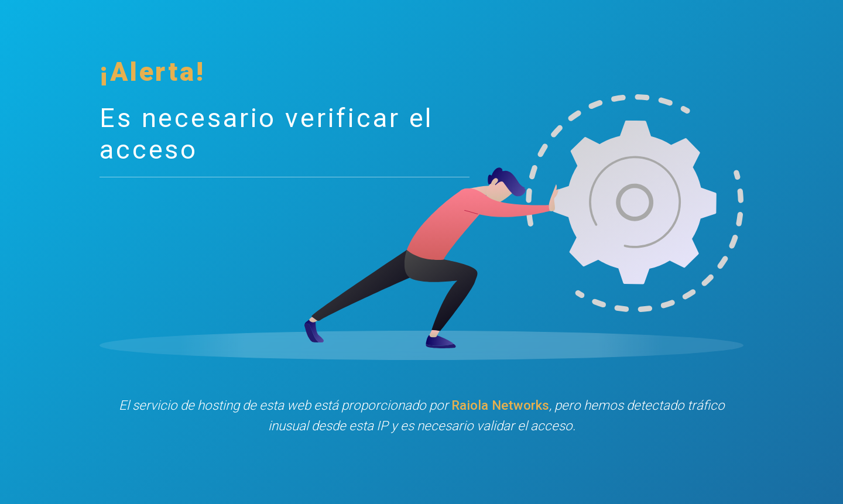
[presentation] (421, 477)
